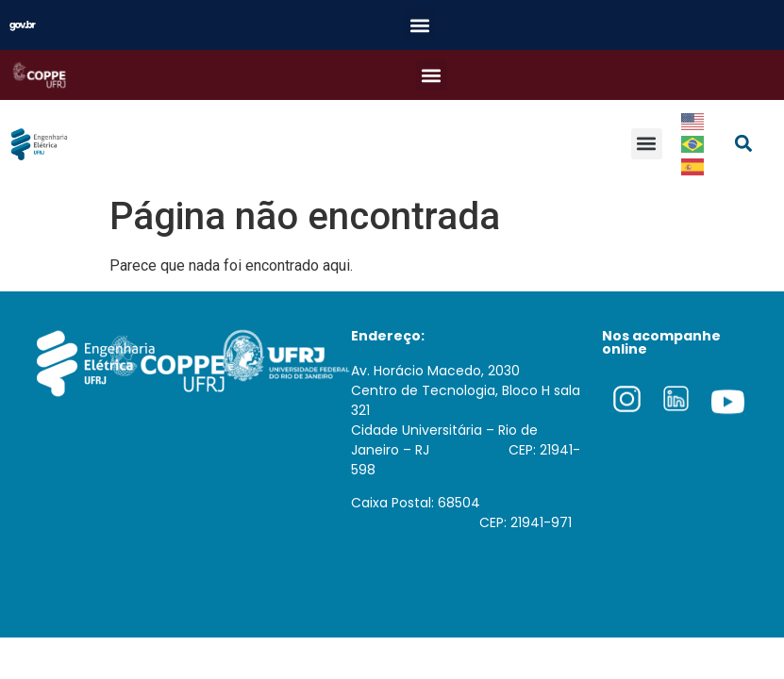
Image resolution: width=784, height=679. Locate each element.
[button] (419, 25)
